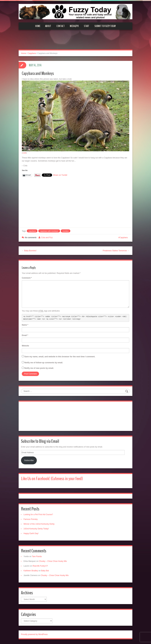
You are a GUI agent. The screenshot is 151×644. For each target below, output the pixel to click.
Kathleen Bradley (31, 571)
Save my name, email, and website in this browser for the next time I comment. (60, 357)
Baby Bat (45, 571)
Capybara (32, 53)
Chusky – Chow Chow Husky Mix (53, 561)
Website (25, 346)
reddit (24, 153)
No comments (31, 238)
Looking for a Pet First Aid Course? (38, 515)
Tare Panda (37, 556)
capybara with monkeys (49, 231)
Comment (27, 278)
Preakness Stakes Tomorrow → (116, 251)
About (48, 26)
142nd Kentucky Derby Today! (36, 529)
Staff (86, 26)
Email (25, 335)
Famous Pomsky (31, 519)
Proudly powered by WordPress (34, 634)
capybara (32, 231)
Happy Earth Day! (31, 533)
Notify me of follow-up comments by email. (44, 363)
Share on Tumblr (60, 175)
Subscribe (29, 460)
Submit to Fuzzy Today (105, 26)
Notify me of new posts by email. (39, 368)
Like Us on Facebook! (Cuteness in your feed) (52, 479)
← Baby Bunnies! (29, 251)
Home (38, 26)
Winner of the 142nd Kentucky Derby (39, 524)
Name (25, 325)
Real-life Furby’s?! (40, 566)
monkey (66, 231)
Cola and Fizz (47, 238)
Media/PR (74, 26)
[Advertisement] (75, 41)
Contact (60, 26)
